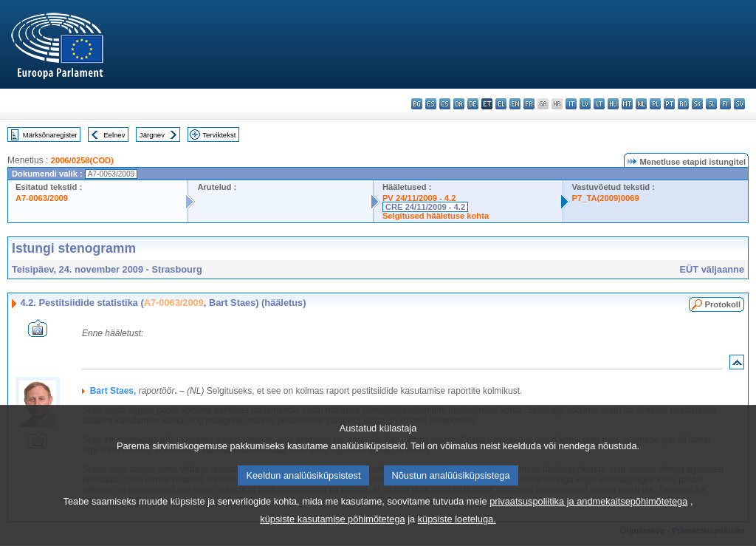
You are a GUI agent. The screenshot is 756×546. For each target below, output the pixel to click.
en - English (515, 104)
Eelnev (114, 135)
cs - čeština (445, 104)
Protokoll (723, 304)
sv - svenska (739, 104)
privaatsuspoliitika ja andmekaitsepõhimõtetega (588, 521)
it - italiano (571, 104)
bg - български (417, 104)
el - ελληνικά (501, 104)
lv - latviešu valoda (585, 104)
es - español (431, 104)
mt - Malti (627, 104)
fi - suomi (725, 104)
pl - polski (655, 104)
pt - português (669, 104)
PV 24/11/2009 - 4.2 (419, 198)
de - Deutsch (473, 104)
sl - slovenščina (711, 104)
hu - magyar (613, 104)
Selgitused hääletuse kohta (436, 216)
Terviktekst (219, 135)
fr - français (529, 104)
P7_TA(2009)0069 (606, 198)
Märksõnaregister (50, 135)
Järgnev (152, 135)
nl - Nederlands (641, 104)
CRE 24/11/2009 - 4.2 (425, 207)
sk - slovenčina (697, 104)
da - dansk (459, 104)
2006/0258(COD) (82, 160)
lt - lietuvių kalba (599, 104)
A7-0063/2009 (42, 198)
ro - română (683, 104)
